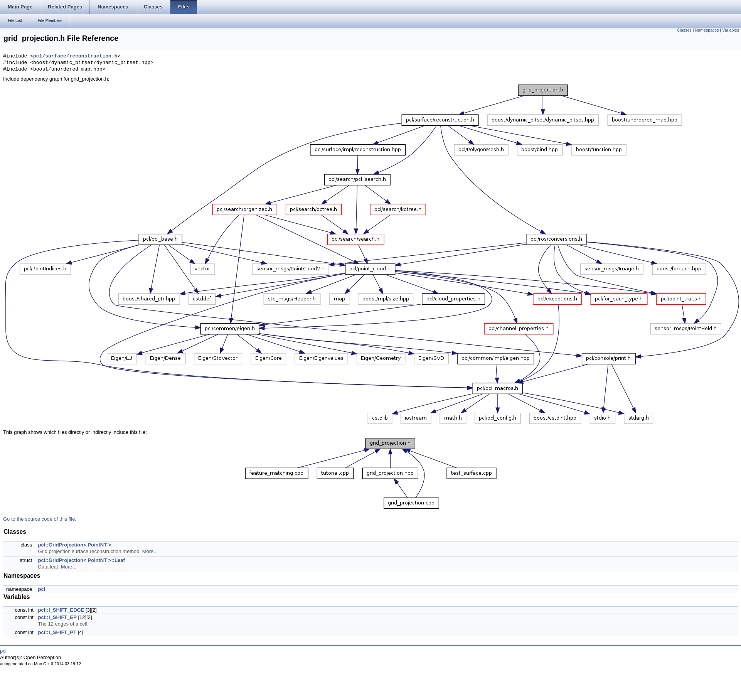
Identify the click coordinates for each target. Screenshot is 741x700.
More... (150, 551)
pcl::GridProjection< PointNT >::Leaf (81, 560)
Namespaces (707, 30)
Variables (731, 30)
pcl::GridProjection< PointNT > (74, 545)
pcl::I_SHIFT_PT (57, 632)
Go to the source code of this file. (40, 519)
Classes (684, 30)
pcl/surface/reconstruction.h (75, 56)
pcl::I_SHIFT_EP (57, 617)
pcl (41, 589)
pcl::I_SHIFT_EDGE (61, 610)
